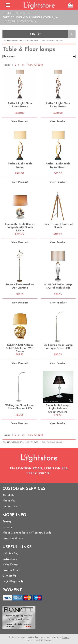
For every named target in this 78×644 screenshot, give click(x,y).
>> (23, 65)
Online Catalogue (12, 41)
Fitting (7, 522)
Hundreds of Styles (18, 13)
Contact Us (9, 576)
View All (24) (35, 65)
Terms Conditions (13, 538)
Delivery (7, 527)
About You (9, 501)
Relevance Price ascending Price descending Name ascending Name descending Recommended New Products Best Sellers (39, 57)
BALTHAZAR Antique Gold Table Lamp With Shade (20, 348)
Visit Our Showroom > (19, 22)
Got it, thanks (44, 640)
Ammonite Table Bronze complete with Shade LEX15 (20, 227)
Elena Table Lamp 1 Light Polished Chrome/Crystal (58, 409)
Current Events (12, 506)
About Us (8, 495)
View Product (20, 122)
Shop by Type (32, 41)
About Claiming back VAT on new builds (27, 533)
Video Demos (10, 565)
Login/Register (13, 582)
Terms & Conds (11, 570)
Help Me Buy (10, 554)
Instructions (10, 559)
